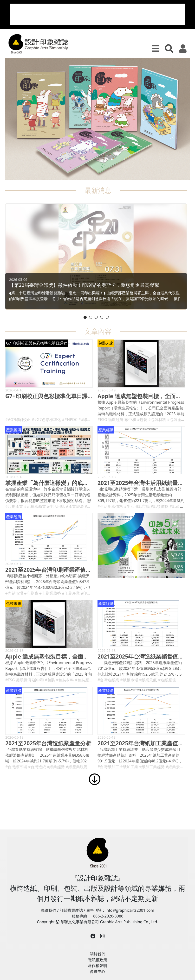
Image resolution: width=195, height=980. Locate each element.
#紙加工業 (129, 767)
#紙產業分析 (181, 506)
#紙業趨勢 (56, 767)
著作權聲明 (97, 966)
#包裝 (142, 420)
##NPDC (70, 420)
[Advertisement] (97, 14)
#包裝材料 (157, 420)
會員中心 (97, 971)
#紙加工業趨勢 (152, 767)
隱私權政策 (97, 960)
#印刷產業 (14, 506)
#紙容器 (92, 506)
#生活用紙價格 (110, 506)
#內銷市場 (14, 593)
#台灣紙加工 (108, 767)
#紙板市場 (129, 680)
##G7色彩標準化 (46, 420)
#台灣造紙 (37, 767)
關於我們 (97, 954)
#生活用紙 (56, 506)
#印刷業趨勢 (50, 593)
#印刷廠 (31, 593)
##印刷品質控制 (93, 420)
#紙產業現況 (77, 767)
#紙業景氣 (148, 680)
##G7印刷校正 (18, 420)
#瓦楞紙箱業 (35, 506)
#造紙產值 (167, 680)
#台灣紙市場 (16, 767)
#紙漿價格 (160, 506)
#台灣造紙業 (108, 680)
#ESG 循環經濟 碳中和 (117, 420)
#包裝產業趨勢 (180, 420)
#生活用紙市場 (137, 506)
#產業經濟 (75, 506)
